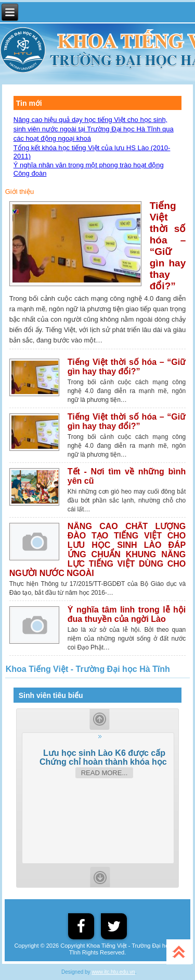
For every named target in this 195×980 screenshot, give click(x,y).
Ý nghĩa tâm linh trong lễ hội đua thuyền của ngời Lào (127, 614)
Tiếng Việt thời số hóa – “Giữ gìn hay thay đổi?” (168, 246)
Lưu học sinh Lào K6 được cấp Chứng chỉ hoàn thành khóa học (104, 757)
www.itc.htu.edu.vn (113, 972)
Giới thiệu (19, 192)
